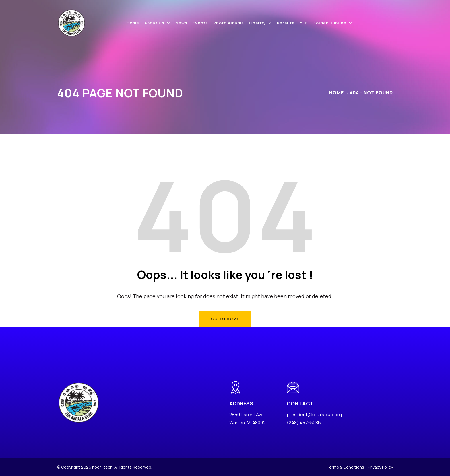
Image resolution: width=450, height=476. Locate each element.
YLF (304, 23)
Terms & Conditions (345, 467)
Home (133, 23)
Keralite (286, 23)
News (181, 23)
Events (200, 23)
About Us (154, 23)
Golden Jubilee (329, 23)
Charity (258, 23)
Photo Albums (229, 23)
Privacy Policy (380, 467)
